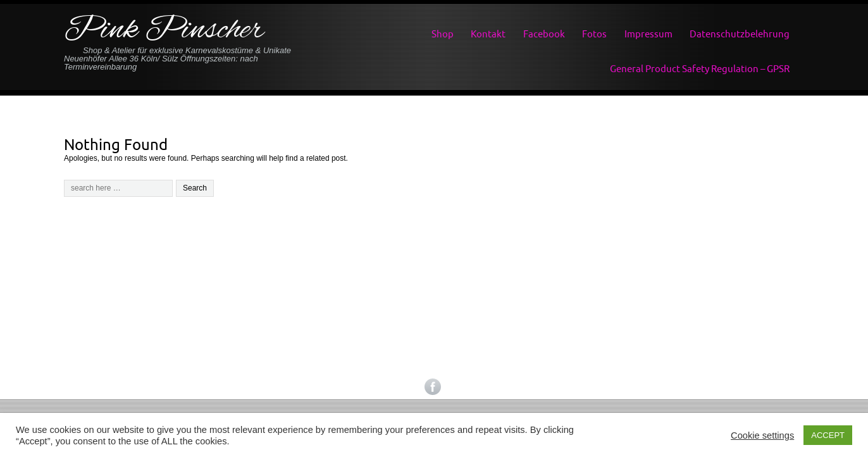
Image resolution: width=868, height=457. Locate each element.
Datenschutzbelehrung (740, 34)
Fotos (594, 34)
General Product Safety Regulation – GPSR (700, 69)
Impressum (648, 34)
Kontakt (488, 34)
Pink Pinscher (164, 31)
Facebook (544, 34)
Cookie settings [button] (762, 435)
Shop (443, 34)
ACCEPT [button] (828, 435)
